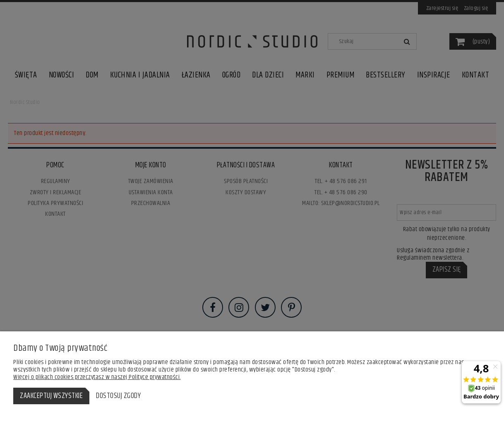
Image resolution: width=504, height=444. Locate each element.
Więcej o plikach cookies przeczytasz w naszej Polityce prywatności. (97, 377)
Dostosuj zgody (118, 396)
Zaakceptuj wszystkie (51, 396)
